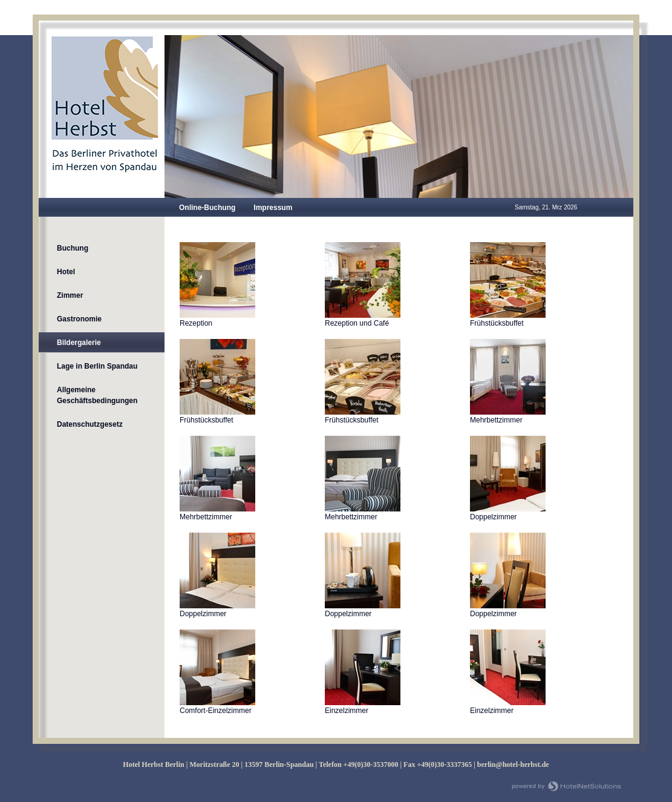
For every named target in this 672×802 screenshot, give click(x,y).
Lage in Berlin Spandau (97, 366)
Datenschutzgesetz (90, 424)
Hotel (66, 272)
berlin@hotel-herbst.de (513, 764)
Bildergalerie (79, 343)
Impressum (273, 208)
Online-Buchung (207, 208)
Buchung (73, 248)
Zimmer (70, 295)
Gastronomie (79, 319)
